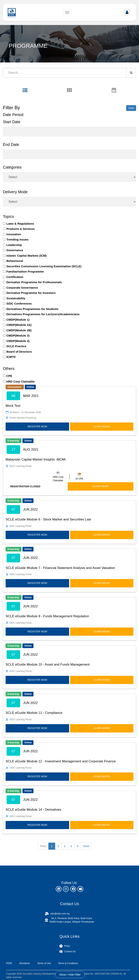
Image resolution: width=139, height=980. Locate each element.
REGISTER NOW (37, 426)
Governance (15, 250)
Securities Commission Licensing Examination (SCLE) (44, 266)
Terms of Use (44, 963)
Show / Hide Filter (70, 975)
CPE (9, 376)
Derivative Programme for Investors (31, 293)
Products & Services (21, 229)
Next (86, 846)
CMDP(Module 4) (18, 341)
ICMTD (11, 357)
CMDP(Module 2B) (19, 330)
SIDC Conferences (19, 303)
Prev (43, 846)
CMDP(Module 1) (18, 320)
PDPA (9, 963)
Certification (15, 277)
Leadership (14, 245)
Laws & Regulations (20, 224)
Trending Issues (17, 239)
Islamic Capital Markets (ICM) (27, 256)
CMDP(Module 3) (18, 335)
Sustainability (16, 298)
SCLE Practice (16, 346)
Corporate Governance (22, 288)
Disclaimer (25, 963)
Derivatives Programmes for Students (32, 309)
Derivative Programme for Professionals (34, 282)
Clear (131, 108)
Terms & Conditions (68, 963)
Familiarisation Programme (25, 271)
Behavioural (15, 261)
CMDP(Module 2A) (19, 325)
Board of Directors (19, 352)
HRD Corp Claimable (20, 381)
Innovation (14, 234)
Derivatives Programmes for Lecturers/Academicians (43, 314)
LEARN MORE (102, 426)
